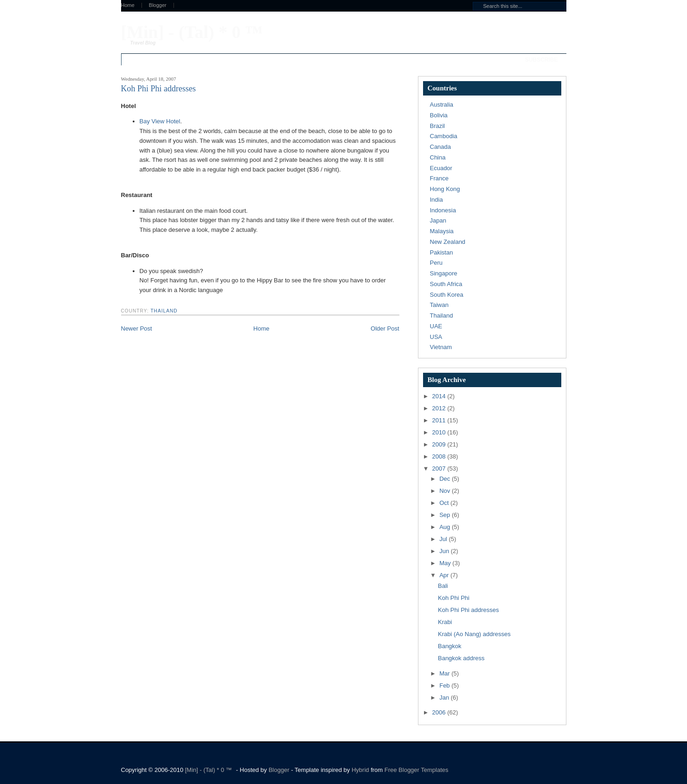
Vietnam (441, 347)
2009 (440, 444)
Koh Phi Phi (454, 598)
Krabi (445, 622)
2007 (440, 468)
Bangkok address (461, 658)
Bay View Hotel (160, 121)
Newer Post (137, 328)
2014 (440, 396)
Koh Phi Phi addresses (469, 610)
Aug (446, 527)
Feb (445, 685)
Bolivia (439, 115)
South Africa (446, 284)
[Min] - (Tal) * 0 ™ (192, 32)
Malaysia (442, 231)
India (437, 200)
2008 (440, 456)
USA (436, 337)
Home (128, 5)
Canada (441, 147)
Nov (446, 491)
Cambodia (444, 136)
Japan (438, 220)
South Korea (447, 295)
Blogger (158, 5)
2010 (440, 432)
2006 (440, 712)
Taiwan (439, 305)
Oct (445, 503)
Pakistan (442, 252)
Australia (442, 105)
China (438, 157)
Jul (444, 539)
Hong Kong (445, 189)
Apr (445, 575)
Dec (446, 479)
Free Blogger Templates (417, 770)
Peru (436, 263)
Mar (445, 673)
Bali (443, 586)
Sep (446, 515)
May (446, 563)
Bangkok (450, 646)
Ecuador (441, 168)
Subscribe (542, 60)
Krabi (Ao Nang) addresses (474, 634)
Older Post (385, 328)
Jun (445, 551)
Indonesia (443, 210)
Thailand (164, 311)
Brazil (438, 126)
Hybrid (361, 770)
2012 (440, 408)
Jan (445, 698)
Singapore (444, 273)
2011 (440, 420)
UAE (436, 326)
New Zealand (448, 242)
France (439, 178)
